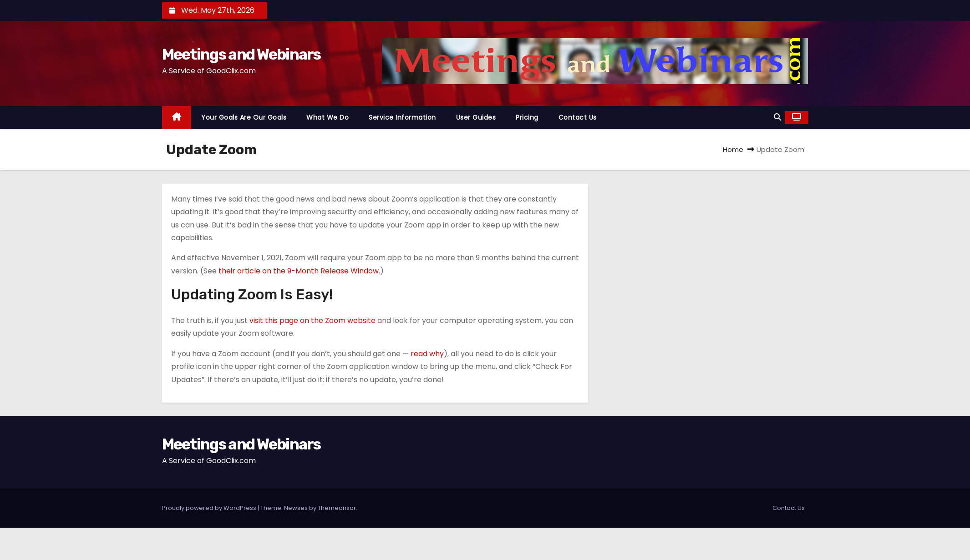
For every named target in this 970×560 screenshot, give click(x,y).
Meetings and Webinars (241, 54)
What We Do (328, 117)
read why (427, 354)
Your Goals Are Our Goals (244, 117)
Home (733, 149)
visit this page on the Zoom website (312, 320)
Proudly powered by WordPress (210, 508)
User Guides (476, 117)
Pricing (527, 117)
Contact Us (578, 117)
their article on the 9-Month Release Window (299, 271)
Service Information (402, 117)
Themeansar (337, 508)
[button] (777, 117)
